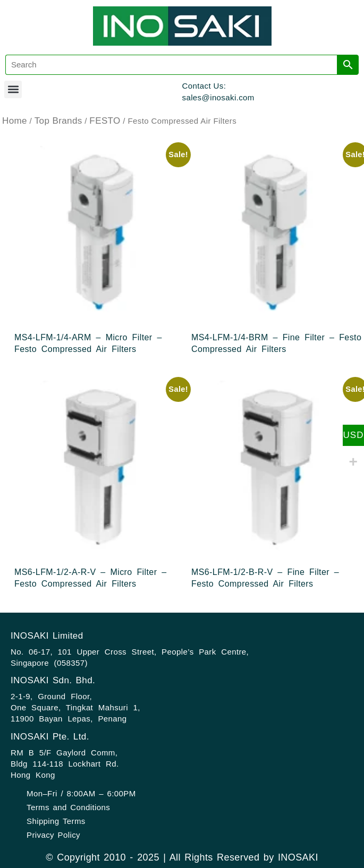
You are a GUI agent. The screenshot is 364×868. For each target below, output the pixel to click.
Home (15, 121)
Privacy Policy (53, 835)
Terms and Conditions (68, 807)
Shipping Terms (56, 821)
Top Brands (58, 121)
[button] (13, 89)
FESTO (105, 121)
